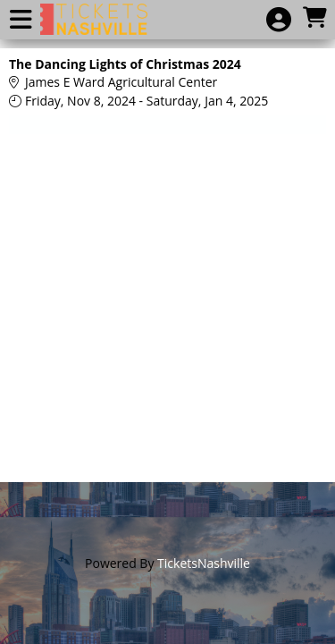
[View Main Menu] (21, 20)
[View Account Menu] (279, 20)
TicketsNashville (204, 563)
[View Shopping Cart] (314, 18)
